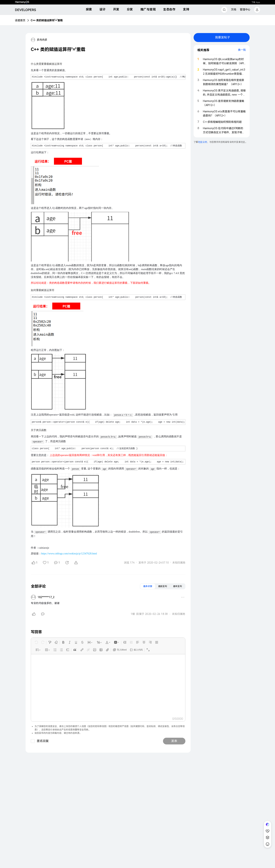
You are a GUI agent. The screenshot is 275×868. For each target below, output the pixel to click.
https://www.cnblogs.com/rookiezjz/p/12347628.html (69, 554)
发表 (174, 741)
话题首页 (20, 20)
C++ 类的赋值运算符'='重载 (47, 20)
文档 (234, 10)
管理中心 (245, 10)
